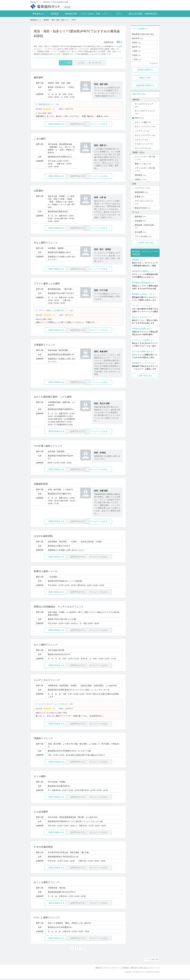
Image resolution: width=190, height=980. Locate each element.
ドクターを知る (87, 14)
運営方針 (132, 970)
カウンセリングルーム (144, 201)
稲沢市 (137, 47)
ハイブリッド (140, 131)
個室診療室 (139, 192)
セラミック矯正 (141, 122)
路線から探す (145, 78)
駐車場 (137, 197)
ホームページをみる (108, 125)
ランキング (107, 63)
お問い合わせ (142, 970)
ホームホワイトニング (144, 104)
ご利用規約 (123, 970)
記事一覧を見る (145, 376)
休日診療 (138, 232)
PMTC (137, 118)
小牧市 (137, 51)
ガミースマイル (141, 148)
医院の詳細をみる (49, 125)
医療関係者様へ (152, 14)
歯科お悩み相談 (135, 14)
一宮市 (137, 60)
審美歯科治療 (71, 14)
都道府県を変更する (145, 85)
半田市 (137, 43)
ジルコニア (139, 140)
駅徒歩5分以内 (141, 208)
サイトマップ (155, 970)
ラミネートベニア (142, 144)
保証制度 (138, 175)
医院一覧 (52, 63)
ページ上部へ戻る (152, 961)
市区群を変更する (145, 70)
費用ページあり (141, 164)
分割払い (138, 179)
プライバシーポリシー (108, 970)
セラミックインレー (143, 127)
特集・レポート (103, 14)
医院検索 (55, 14)
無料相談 (138, 217)
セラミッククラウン (143, 135)
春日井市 (137, 38)
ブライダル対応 (141, 236)
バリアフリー (140, 188)
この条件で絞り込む (145, 242)
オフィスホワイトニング (145, 111)
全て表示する (154, 63)
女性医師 (138, 221)
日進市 (137, 55)
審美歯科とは (38, 14)
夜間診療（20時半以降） (145, 225)
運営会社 (94, 970)
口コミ (119, 14)
